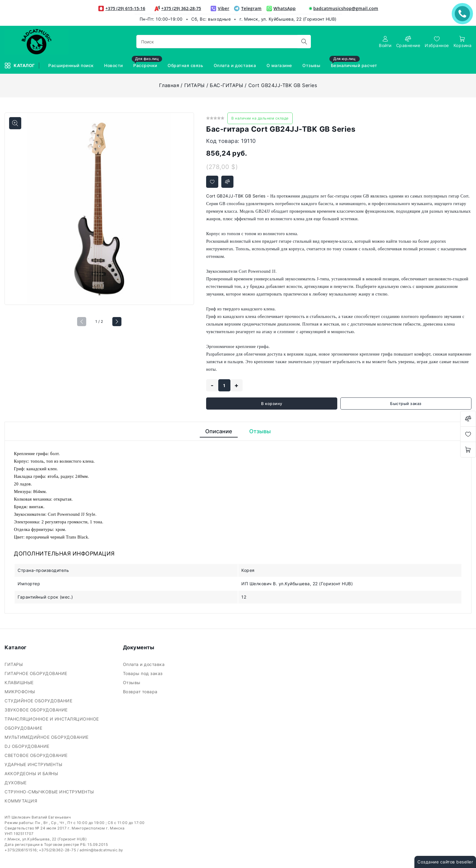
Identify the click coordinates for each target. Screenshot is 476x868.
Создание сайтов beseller (445, 862)
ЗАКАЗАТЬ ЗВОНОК (464, 14)
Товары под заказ (144, 673)
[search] (304, 42)
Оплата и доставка (144, 664)
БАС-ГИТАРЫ (226, 85)
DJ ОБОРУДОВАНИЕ (28, 746)
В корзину (272, 404)
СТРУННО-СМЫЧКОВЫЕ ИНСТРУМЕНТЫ (50, 792)
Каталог (20, 66)
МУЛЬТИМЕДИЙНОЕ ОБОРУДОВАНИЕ (47, 737)
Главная (169, 85)
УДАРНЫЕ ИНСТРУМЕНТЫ (34, 764)
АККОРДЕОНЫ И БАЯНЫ (32, 773)
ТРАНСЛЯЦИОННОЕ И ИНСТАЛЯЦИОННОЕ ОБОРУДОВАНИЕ (52, 723)
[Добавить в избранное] (212, 182)
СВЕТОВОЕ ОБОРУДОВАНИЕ (37, 755)
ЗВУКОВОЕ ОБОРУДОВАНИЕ (37, 710)
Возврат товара (141, 692)
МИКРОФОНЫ (20, 692)
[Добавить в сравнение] (227, 182)
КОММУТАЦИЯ (22, 801)
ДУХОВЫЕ (16, 783)
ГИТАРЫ (195, 85)
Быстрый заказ (406, 404)
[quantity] (224, 385)
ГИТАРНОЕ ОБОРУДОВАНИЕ (37, 673)
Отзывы (133, 682)
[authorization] (385, 42)
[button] (117, 322)
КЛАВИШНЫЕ (20, 682)
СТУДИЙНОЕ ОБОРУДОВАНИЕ (39, 701)
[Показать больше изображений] (15, 123)
